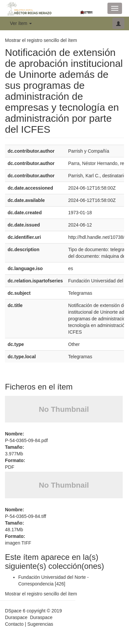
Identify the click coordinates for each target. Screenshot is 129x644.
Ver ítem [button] (21, 23)
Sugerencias (40, 624)
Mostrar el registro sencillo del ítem (41, 40)
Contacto (14, 624)
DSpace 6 (15, 611)
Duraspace (41, 617)
